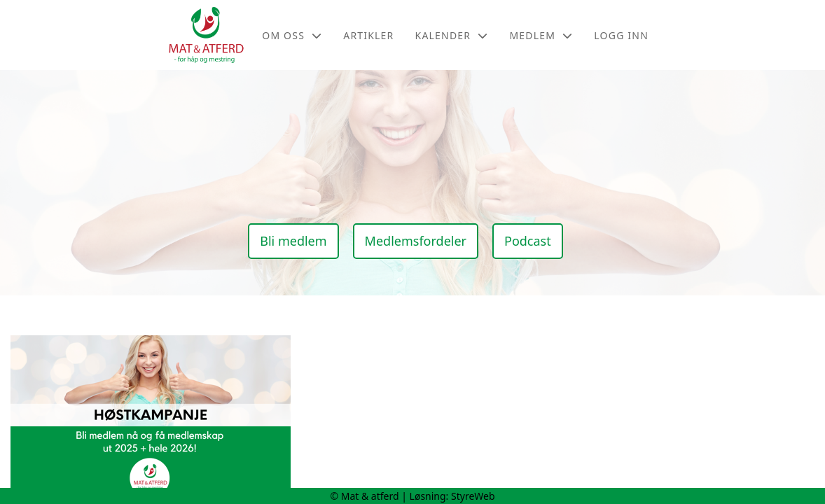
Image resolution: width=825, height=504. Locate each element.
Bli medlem (293, 241)
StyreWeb (473, 496)
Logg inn (621, 35)
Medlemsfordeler (416, 241)
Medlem (541, 35)
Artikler (368, 35)
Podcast (528, 241)
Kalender (452, 35)
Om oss (292, 35)
